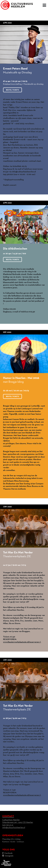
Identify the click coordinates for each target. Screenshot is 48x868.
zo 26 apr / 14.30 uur (12, 254)
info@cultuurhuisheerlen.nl (14, 828)
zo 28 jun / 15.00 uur (12, 718)
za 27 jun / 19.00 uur (12, 565)
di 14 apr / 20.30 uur (12, 81)
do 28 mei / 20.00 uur (13, 391)
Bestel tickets (12, 90)
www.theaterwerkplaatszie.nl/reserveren (22, 642)
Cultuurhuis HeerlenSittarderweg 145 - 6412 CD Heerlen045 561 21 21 (18, 822)
